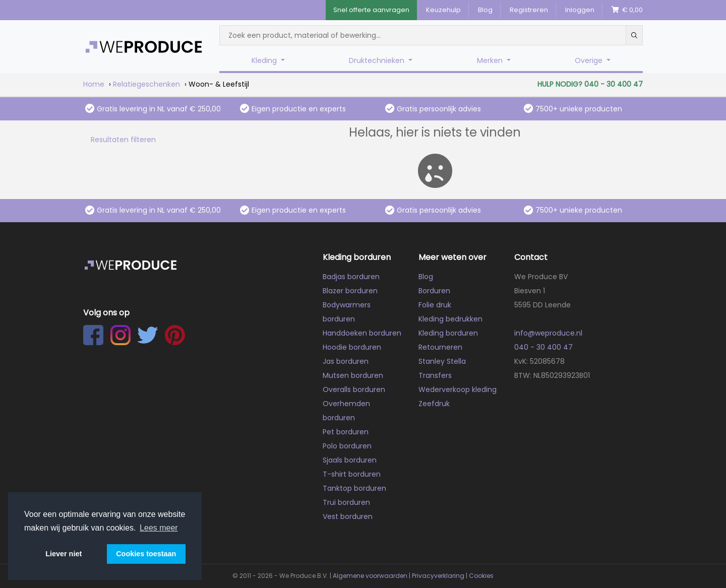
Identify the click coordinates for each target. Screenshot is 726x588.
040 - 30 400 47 (543, 347)
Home (94, 84)
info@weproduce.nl (548, 333)
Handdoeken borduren (362, 333)
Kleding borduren (448, 333)
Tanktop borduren (354, 488)
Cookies (481, 576)
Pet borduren (346, 432)
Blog (485, 10)
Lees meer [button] (159, 528)
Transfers (435, 375)
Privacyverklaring (438, 576)
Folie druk (435, 305)
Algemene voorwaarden (370, 576)
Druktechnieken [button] (378, 60)
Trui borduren (346, 502)
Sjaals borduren (350, 460)
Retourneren (440, 347)
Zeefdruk (434, 404)
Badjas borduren (351, 277)
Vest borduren (348, 516)
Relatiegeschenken (146, 84)
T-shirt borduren (352, 474)
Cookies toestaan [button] (146, 554)
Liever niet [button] (64, 554)
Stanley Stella (442, 361)
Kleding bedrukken (450, 319)
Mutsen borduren (353, 375)
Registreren (529, 10)
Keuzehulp (443, 10)
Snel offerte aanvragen (371, 10)
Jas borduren (346, 361)
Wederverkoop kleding (458, 389)
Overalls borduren (354, 389)
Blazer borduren (350, 291)
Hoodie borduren (352, 347)
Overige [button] (590, 60)
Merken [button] (491, 60)
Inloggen (580, 10)
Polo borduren (347, 446)
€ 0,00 (627, 10)
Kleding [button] (265, 60)
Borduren (434, 291)
